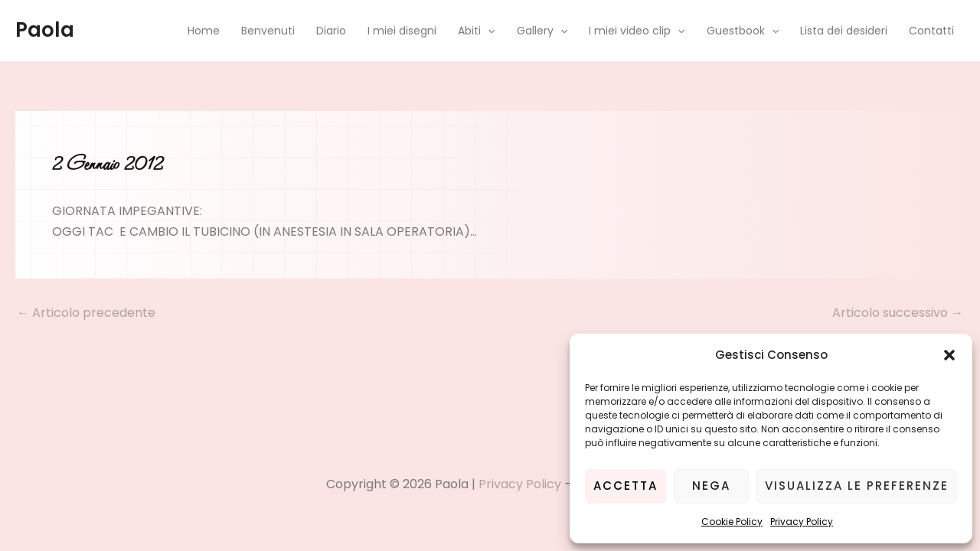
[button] (949, 355)
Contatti (931, 31)
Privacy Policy (802, 522)
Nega (711, 486)
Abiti (476, 31)
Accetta (626, 486)
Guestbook (743, 31)
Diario (331, 31)
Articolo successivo (898, 313)
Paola (45, 30)
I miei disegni (402, 31)
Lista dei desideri (844, 31)
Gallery (542, 31)
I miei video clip (637, 31)
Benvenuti (268, 31)
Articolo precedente (86, 313)
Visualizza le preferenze (857, 486)
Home (204, 31)
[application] (488, 31)
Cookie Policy (732, 522)
